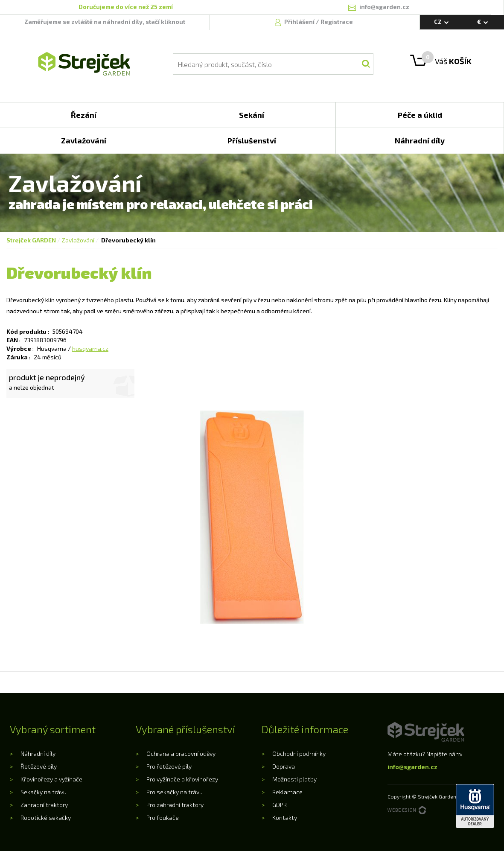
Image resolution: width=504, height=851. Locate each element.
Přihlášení (300, 22)
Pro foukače (163, 817)
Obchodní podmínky (299, 753)
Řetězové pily (39, 766)
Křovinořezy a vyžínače (51, 779)
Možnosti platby (294, 779)
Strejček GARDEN (31, 240)
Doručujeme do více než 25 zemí (126, 7)
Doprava (284, 766)
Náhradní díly (38, 753)
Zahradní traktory (44, 805)
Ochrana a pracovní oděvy (181, 753)
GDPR (280, 805)
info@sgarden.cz (412, 767)
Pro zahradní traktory (175, 805)
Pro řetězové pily (169, 766)
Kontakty (285, 817)
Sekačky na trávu (44, 792)
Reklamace (287, 792)
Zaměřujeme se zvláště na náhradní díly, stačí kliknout (105, 22)
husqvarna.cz (90, 348)
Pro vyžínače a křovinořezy (182, 779)
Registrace (337, 22)
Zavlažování (78, 240)
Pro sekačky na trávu (175, 792)
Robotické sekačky (46, 817)
